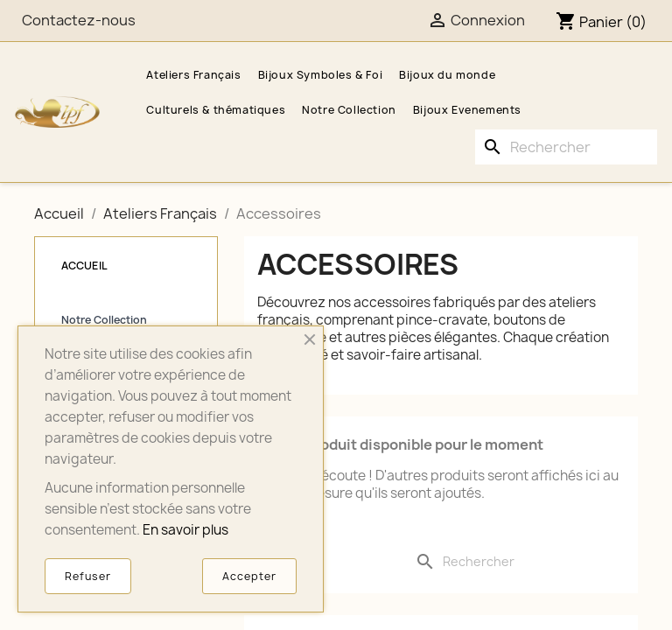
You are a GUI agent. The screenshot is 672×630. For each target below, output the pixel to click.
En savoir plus (185, 530)
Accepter (249, 576)
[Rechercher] (566, 147)
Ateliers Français (193, 75)
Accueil (84, 266)
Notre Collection (349, 110)
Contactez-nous (79, 20)
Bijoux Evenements (467, 110)
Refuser (88, 576)
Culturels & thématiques (216, 110)
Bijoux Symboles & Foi (321, 75)
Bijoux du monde (447, 75)
